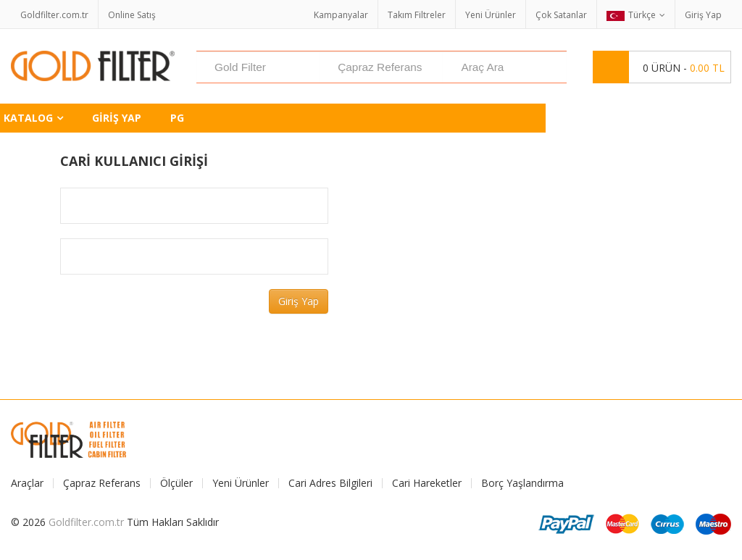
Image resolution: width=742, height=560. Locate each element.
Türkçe (631, 15)
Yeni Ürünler (491, 15)
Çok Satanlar (561, 15)
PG (177, 118)
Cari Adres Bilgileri (330, 483)
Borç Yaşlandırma (522, 483)
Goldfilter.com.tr (54, 15)
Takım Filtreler (417, 15)
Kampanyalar (341, 15)
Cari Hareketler (427, 483)
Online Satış (132, 15)
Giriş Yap (703, 15)
